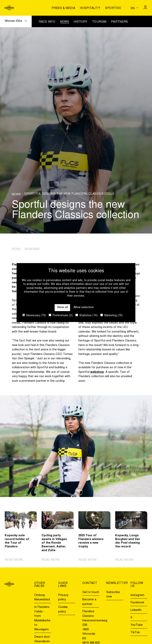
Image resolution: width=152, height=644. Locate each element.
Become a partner (89, 602)
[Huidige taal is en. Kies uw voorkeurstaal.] (134, 8)
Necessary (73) (34, 315)
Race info (47, 22)
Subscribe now (113, 595)
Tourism (99, 22)
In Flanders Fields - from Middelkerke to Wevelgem (42, 618)
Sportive (113, 8)
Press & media (63, 8)
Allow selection (84, 307)
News (65, 22)
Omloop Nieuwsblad (42, 598)
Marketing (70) (112, 315)
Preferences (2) (61, 315)
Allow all (62, 307)
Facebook (137, 603)
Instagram (137, 595)
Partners (119, 22)
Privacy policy (63, 598)
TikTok (135, 633)
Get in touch (91, 592)
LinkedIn (136, 610)
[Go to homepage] (9, 8)
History (81, 22)
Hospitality (90, 8)
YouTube (137, 625)
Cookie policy (63, 609)
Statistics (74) (86, 315)
